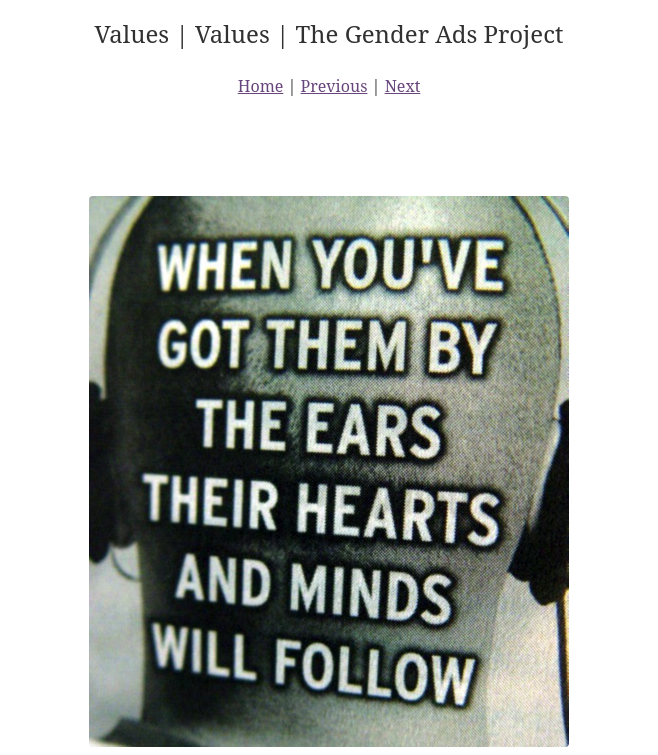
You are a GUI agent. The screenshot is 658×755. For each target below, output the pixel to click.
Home (261, 86)
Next (403, 86)
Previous (334, 86)
